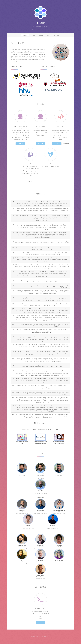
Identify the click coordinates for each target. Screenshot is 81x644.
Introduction (25, 35)
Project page (20, 144)
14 (13, 329)
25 (13, 406)
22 (13, 385)
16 (13, 344)
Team (48, 35)
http (42, 212)
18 (13, 358)
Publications (41, 35)
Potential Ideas (40, 623)
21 (13, 378)
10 (13, 304)
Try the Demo (30, 181)
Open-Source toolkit (37, 615)
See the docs (66, 144)
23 (13, 392)
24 (13, 397)
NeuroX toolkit (39, 29)
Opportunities (56, 35)
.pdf (63, 205)
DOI (61, 205)
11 (13, 309)
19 (13, 365)
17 (13, 351)
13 (13, 248)
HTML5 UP (48, 636)
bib (59, 205)
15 (13, 336)
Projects (33, 35)
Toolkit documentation (45, 29)
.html (48, 249)
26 (13, 414)
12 (13, 316)
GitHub (56, 144)
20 (13, 370)
